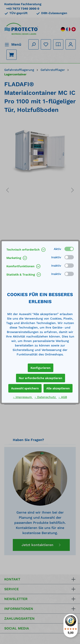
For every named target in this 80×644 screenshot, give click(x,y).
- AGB (63, 397)
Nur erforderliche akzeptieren (41, 378)
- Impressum (23, 397)
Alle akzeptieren (58, 388)
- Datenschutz (46, 397)
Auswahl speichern (25, 388)
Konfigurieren (41, 368)
